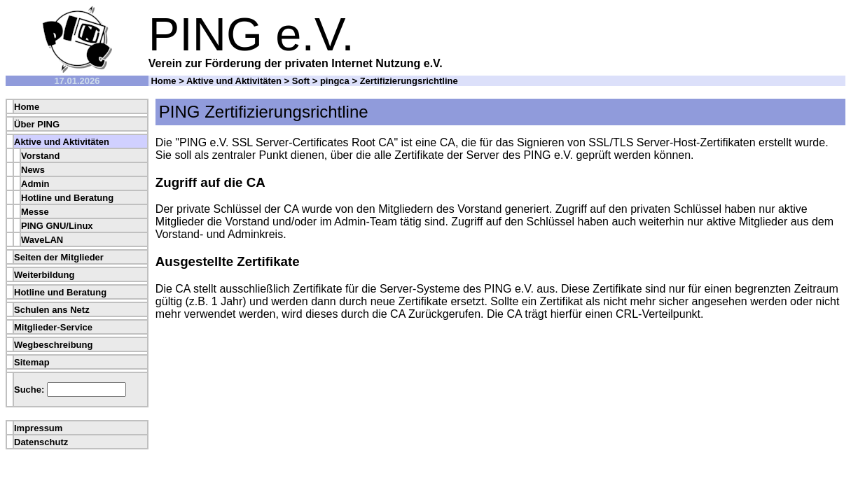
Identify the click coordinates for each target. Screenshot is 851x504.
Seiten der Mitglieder (59, 257)
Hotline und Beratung (67, 198)
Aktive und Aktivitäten (234, 81)
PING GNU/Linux (57, 226)
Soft (301, 81)
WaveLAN (42, 240)
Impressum (38, 428)
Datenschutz (41, 442)
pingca (335, 81)
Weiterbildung (44, 275)
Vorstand (40, 156)
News (33, 170)
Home (163, 81)
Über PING (37, 124)
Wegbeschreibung (53, 345)
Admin (35, 184)
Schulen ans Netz (52, 310)
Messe (35, 212)
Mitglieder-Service (53, 327)
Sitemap (32, 362)
